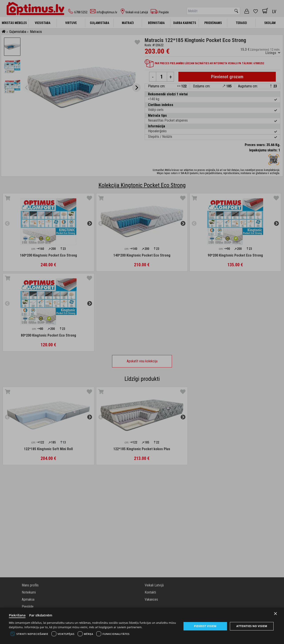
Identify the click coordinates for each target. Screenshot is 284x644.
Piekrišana (17, 615)
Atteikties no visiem (252, 626)
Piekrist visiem (205, 626)
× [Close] (275, 614)
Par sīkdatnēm (41, 615)
